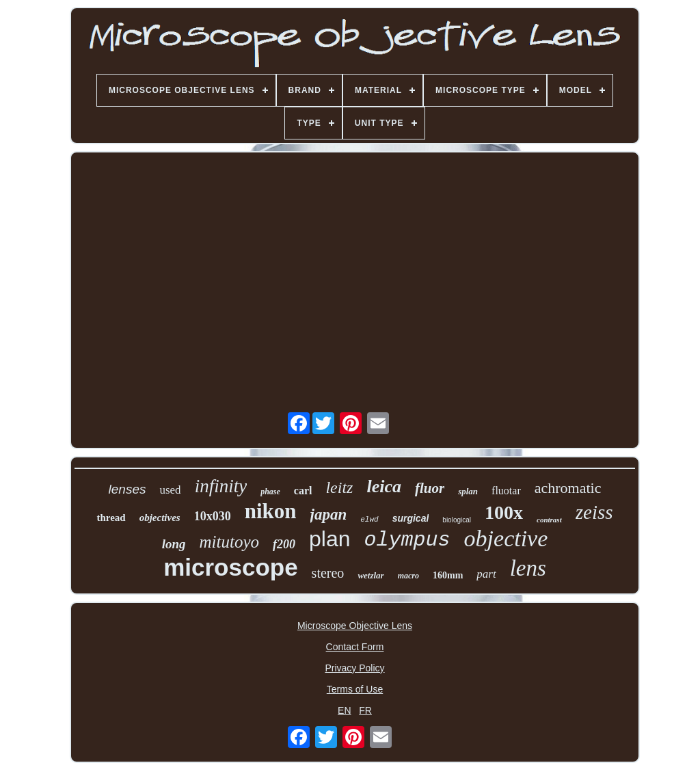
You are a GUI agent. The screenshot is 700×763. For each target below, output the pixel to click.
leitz (339, 487)
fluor (430, 488)
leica (384, 486)
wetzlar (371, 575)
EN (344, 710)
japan (329, 514)
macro (408, 576)
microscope (230, 567)
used (170, 490)
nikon (271, 511)
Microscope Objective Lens (355, 626)
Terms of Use (355, 689)
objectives (160, 518)
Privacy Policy (354, 668)
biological (457, 520)
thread (111, 518)
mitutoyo (230, 542)
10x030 (213, 516)
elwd (369, 520)
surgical (411, 518)
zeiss (594, 512)
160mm (448, 575)
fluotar (506, 491)
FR (365, 710)
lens (528, 568)
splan (468, 491)
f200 (284, 544)
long (174, 544)
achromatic (568, 488)
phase (270, 492)
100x (504, 512)
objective (506, 538)
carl (303, 491)
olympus (407, 540)
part (486, 574)
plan (330, 539)
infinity (221, 486)
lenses (127, 489)
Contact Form (355, 647)
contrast (549, 520)
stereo (328, 573)
